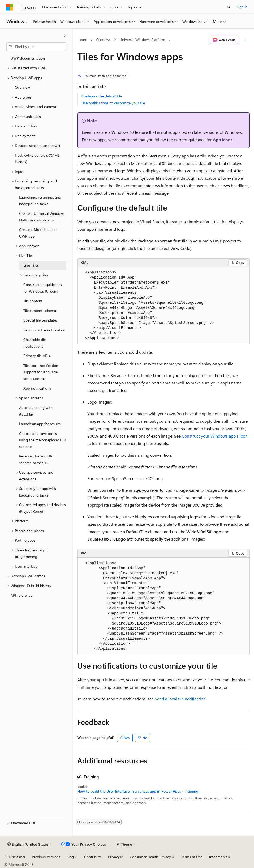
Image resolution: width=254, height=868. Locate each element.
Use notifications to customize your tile (113, 103)
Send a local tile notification (180, 699)
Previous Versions (46, 857)
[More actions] (245, 40)
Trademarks (218, 857)
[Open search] (229, 7)
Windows (103, 39)
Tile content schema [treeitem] (40, 311)
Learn (83, 39)
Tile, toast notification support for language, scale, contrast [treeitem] (41, 372)
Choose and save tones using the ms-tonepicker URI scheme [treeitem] (42, 440)
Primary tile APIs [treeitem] (37, 356)
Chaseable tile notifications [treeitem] (35, 343)
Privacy (114, 857)
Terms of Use (192, 857)
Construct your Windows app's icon (215, 436)
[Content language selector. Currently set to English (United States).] (29, 844)
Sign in (242, 7)
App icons (223, 140)
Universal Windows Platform (142, 39)
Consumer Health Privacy (150, 857)
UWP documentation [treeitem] (28, 58)
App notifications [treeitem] (37, 388)
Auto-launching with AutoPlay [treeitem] (36, 411)
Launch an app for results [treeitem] (40, 424)
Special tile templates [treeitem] (40, 320)
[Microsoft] (10, 7)
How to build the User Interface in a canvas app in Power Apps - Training (138, 791)
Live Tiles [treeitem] (31, 265)
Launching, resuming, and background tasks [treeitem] (40, 200)
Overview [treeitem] (22, 87)
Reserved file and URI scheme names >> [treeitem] (36, 459)
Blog (70, 857)
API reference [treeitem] (21, 595)
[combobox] (36, 47)
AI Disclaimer (15, 857)
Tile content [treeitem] (33, 301)
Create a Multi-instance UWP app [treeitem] (38, 233)
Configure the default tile (102, 96)
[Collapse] (65, 36)
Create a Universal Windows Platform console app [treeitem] (42, 217)
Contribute (93, 857)
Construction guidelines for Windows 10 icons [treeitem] (43, 288)
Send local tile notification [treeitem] (44, 330)
